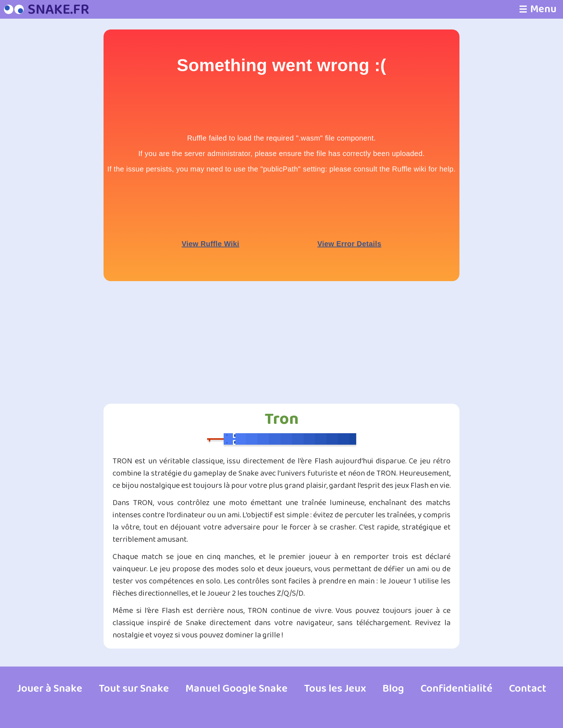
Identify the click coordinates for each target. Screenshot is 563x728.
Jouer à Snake (50, 689)
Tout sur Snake (134, 689)
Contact (528, 689)
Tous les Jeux (335, 689)
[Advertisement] (68, 137)
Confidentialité (457, 689)
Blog (393, 689)
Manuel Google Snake (237, 689)
